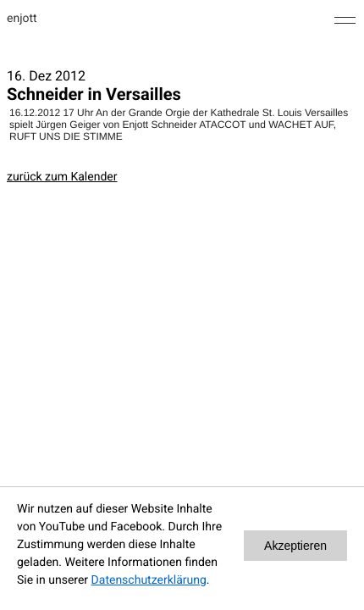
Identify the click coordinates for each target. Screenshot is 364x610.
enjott (22, 19)
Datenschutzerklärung (149, 580)
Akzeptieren (295, 546)
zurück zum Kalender (62, 177)
